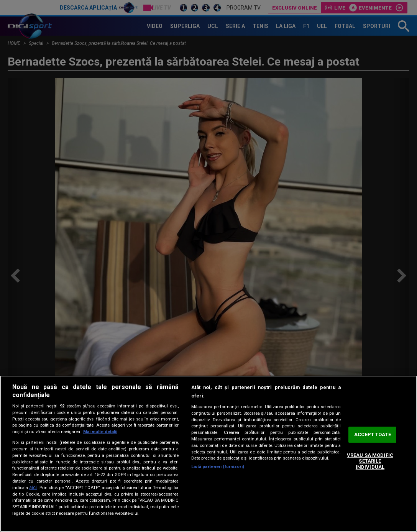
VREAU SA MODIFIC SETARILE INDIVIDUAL (370, 461)
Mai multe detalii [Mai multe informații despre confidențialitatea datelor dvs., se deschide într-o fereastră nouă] (100, 432)
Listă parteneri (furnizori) (218, 467)
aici (33, 488)
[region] (208, 454)
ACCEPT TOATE (373, 435)
